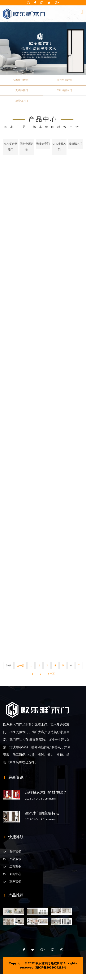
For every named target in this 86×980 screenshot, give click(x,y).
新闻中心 (15, 874)
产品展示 (15, 859)
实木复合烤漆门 (22, 80)
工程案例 (15, 866)
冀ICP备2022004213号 (51, 967)
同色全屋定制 (64, 80)
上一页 (21, 666)
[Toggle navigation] (82, 12)
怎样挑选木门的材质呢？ (46, 792)
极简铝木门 (22, 101)
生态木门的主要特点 (42, 813)
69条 (9, 666)
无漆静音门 (22, 90)
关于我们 (15, 851)
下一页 (51, 674)
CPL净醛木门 (64, 90)
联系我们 (15, 882)
